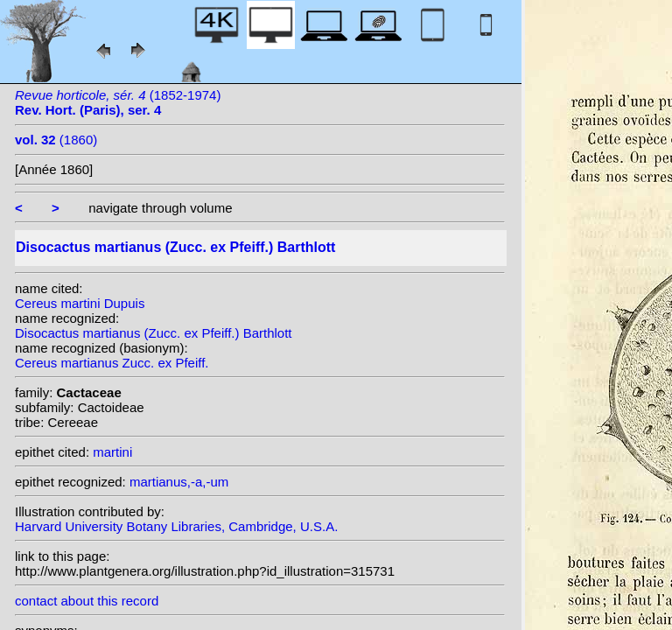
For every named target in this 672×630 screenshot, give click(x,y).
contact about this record (87, 601)
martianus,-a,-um (179, 482)
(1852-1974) (118, 102)
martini (112, 452)
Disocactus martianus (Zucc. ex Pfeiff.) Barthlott (154, 333)
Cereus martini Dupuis (80, 303)
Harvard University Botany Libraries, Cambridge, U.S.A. (176, 526)
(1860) (56, 140)
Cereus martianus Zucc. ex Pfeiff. (112, 363)
